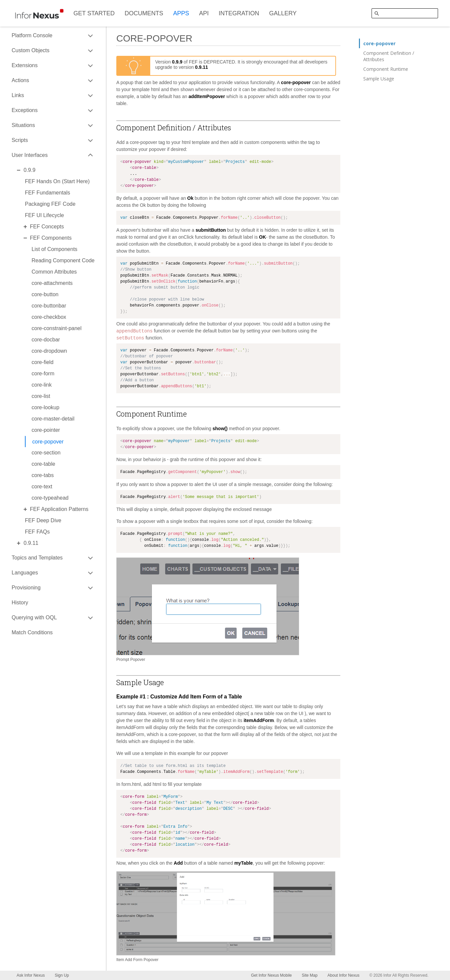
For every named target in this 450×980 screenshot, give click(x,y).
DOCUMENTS (144, 13)
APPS (181, 13)
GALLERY (283, 13)
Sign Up (62, 975)
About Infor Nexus (343, 975)
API (204, 13)
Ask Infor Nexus (31, 975)
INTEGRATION (239, 13)
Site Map (310, 975)
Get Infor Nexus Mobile (271, 975)
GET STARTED (94, 13)
